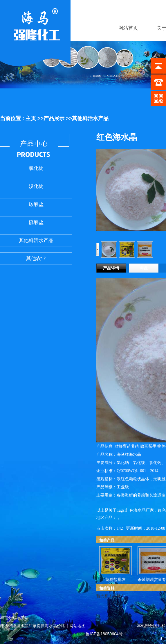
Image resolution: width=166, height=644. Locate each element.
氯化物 (36, 168)
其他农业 (36, 258)
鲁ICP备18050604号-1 (106, 634)
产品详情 (111, 268)
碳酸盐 (36, 204)
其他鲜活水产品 (90, 118)
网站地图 (77, 626)
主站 (24, 618)
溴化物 (36, 186)
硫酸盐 (36, 222)
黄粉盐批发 (116, 580)
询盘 (144, 268)
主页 (31, 118)
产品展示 (54, 118)
